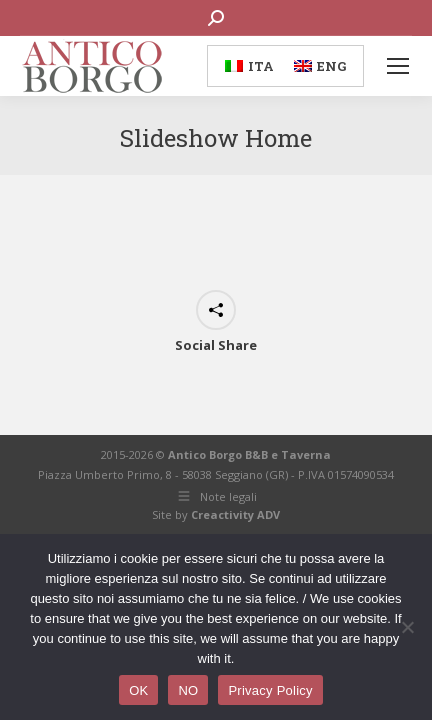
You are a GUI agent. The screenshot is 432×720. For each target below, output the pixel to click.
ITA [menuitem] (261, 66)
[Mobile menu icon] (398, 66)
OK (138, 690)
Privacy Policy (270, 690)
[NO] (407, 627)
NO (188, 690)
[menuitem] (249, 65)
